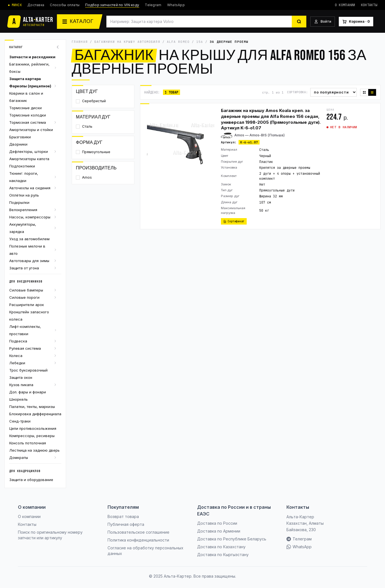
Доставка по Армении (219, 531)
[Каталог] (80, 22)
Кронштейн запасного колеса (29, 316)
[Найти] (299, 22)
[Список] (372, 92)
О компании (345, 5)
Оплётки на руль (24, 195)
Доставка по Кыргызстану (223, 555)
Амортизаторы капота (29, 159)
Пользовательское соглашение (138, 532)
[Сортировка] (333, 92)
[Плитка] (364, 92)
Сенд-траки (20, 421)
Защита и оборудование (31, 480)
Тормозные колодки (28, 115)
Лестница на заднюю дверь (34, 450)
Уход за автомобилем (29, 239)
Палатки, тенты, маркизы (32, 407)
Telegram (153, 5)
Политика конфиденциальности (138, 540)
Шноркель (18, 399)
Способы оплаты (65, 5)
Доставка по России (217, 523)
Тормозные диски (25, 108)
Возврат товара (123, 516)
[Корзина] (356, 22)
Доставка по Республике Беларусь (232, 539)
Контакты (369, 5)
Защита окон (21, 377)
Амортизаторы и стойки (31, 130)
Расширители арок (27, 305)
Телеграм (299, 539)
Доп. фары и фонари (28, 392)
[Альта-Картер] (30, 22)
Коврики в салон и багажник (26, 97)
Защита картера (25, 79)
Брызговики (20, 137)
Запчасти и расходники (32, 57)
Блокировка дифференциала (35, 414)
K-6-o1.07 (249, 142)
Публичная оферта (126, 524)
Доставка (36, 5)
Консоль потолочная (28, 443)
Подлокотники (22, 166)
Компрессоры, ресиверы (32, 436)
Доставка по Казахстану (221, 547)
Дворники (18, 144)
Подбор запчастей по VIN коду (112, 5)
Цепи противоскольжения (33, 428)
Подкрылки (19, 202)
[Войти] (323, 22)
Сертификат (234, 221)
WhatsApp (176, 5)
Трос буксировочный (28, 370)
